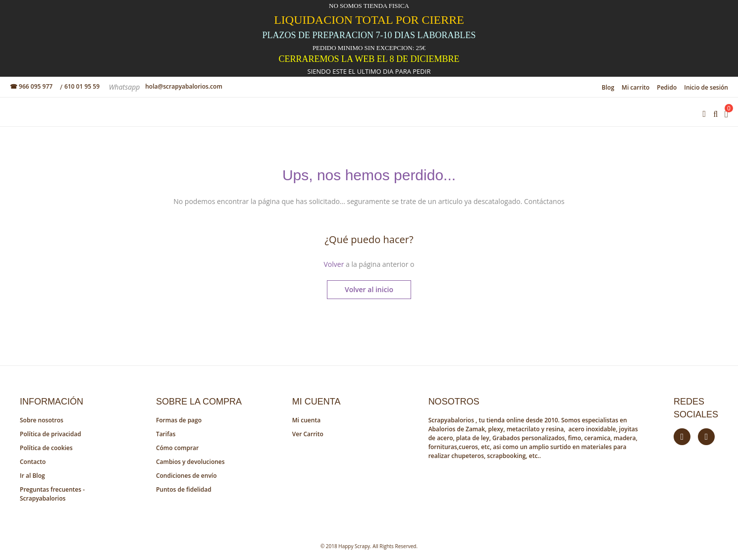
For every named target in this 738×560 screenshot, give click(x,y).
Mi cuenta (306, 420)
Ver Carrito (308, 434)
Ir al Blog (32, 476)
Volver (334, 264)
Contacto (33, 462)
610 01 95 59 (82, 86)
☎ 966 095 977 (31, 86)
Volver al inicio (369, 289)
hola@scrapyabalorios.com (184, 86)
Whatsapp (125, 87)
